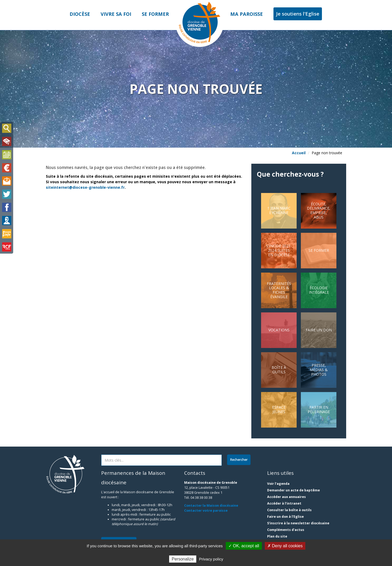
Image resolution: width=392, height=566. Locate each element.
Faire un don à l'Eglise (285, 517)
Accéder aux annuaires (286, 497)
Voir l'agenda (278, 484)
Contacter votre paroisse (206, 511)
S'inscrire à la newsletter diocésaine (298, 523)
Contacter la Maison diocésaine (211, 505)
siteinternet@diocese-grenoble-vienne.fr (85, 187)
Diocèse (80, 14)
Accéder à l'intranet (284, 503)
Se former (155, 14)
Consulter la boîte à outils (289, 510)
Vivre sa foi (116, 14)
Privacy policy (211, 559)
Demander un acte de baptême (293, 490)
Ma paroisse (247, 14)
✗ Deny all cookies (285, 546)
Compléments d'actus (286, 530)
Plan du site (277, 536)
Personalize (183, 559)
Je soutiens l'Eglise (298, 14)
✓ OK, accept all (244, 546)
